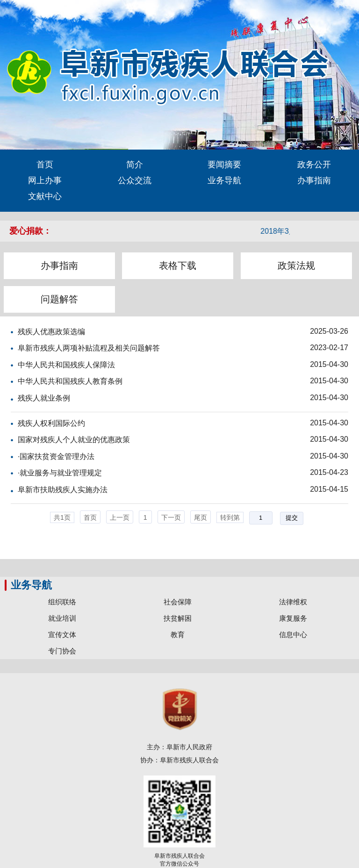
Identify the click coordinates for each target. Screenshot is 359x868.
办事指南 (59, 265)
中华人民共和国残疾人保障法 (66, 365)
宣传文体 (62, 635)
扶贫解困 (178, 618)
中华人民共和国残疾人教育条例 (70, 381)
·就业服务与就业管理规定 (60, 473)
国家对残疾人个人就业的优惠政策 (74, 440)
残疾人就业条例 (44, 398)
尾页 (201, 517)
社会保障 (178, 602)
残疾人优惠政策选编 (51, 332)
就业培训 (62, 618)
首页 (90, 517)
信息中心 (293, 635)
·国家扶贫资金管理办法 (56, 456)
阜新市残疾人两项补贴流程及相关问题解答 (89, 348)
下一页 (171, 517)
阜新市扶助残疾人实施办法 (63, 490)
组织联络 (62, 602)
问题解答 (59, 299)
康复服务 (293, 618)
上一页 (120, 517)
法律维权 (293, 602)
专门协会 (62, 651)
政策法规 (296, 265)
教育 (178, 635)
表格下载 (178, 265)
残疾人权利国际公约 (51, 423)
